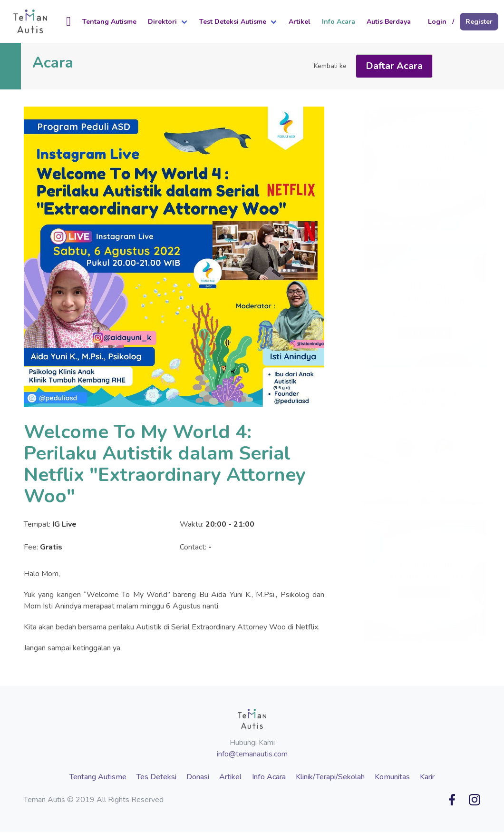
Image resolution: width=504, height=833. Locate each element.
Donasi (198, 777)
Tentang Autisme (109, 22)
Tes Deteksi (156, 777)
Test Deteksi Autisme (233, 22)
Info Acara (339, 22)
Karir (427, 777)
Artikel (300, 22)
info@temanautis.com (252, 754)
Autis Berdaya (389, 22)
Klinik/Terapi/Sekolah (330, 777)
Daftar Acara (394, 66)
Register (479, 22)
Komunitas (392, 777)
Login (437, 22)
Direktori (162, 22)
